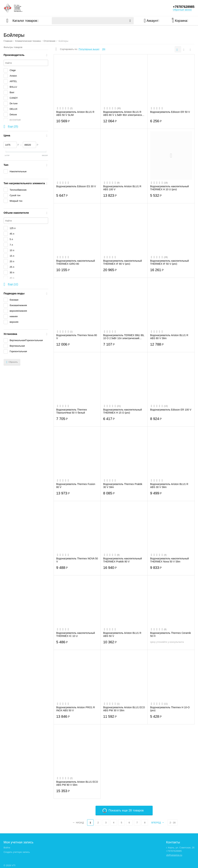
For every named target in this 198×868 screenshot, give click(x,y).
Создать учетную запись (17, 852)
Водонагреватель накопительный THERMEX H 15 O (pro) (123, 411)
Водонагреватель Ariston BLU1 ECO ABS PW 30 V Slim (124, 709)
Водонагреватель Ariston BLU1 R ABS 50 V (122, 634)
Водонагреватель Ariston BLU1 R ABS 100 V (122, 188)
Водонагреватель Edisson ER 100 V (171, 410)
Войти (7, 848)
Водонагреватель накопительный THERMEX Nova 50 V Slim (170, 560)
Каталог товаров (25, 21)
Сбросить (12, 362)
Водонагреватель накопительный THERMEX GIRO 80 (76, 262)
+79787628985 (184, 7)
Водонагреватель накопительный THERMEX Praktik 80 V (123, 560)
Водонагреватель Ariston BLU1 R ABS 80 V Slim (169, 337)
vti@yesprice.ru (174, 855)
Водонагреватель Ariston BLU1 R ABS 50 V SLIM (75, 113)
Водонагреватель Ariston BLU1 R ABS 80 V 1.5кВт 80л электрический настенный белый (124, 113)
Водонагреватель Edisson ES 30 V (76, 186)
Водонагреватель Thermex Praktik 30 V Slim (123, 485)
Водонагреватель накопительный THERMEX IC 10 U (76, 634)
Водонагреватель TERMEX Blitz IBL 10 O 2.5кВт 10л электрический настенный (124, 337)
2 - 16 (173, 823)
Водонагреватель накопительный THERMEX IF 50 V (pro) (170, 262)
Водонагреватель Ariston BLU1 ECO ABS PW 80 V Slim (77, 783)
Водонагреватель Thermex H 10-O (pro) (170, 709)
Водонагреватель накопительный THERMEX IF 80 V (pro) (123, 262)
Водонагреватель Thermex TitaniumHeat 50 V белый (72, 411)
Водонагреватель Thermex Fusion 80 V (76, 485)
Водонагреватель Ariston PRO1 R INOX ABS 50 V (76, 709)
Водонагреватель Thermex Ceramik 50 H (171, 634)
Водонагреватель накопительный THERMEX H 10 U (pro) (170, 188)
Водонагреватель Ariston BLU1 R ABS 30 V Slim (169, 485)
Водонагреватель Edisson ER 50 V (170, 112)
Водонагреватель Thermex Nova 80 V (77, 337)
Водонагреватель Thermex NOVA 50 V (77, 560)
